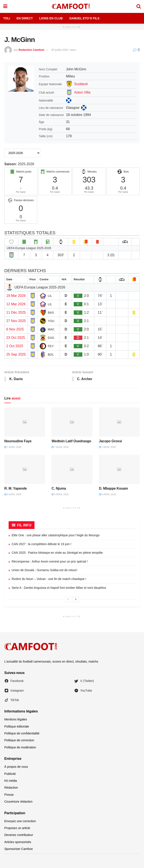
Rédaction (11, 788)
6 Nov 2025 (15, 329)
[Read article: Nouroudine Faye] (25, 422)
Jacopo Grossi (110, 441)
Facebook (14, 681)
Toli (7, 18)
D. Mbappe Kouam (113, 488)
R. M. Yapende (16, 488)
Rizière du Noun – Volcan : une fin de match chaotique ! (49, 579)
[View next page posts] (76, 600)
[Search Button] (139, 6)
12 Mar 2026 (16, 304)
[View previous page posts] (68, 600)
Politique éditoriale (17, 726)
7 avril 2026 (13, 447)
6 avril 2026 (13, 495)
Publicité (10, 774)
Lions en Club (51, 18)
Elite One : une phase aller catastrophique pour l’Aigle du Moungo (56, 535)
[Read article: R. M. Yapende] (25, 469)
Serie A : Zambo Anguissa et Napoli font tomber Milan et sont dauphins (59, 588)
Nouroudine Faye (18, 441)
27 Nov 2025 (16, 321)
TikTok (12, 700)
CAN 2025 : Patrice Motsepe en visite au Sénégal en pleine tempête (57, 553)
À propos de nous (16, 767)
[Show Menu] (5, 6)
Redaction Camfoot (31, 50)
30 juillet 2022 (60, 50)
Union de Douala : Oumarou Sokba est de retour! (44, 570)
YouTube (83, 691)
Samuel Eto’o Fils (84, 18)
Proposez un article (17, 828)
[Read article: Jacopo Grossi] (119, 422)
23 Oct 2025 (16, 338)
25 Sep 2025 (16, 354)
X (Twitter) (84, 681)
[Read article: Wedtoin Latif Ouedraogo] (72, 422)
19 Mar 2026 (16, 296)
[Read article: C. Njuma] (72, 469)
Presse (9, 795)
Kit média (11, 781)
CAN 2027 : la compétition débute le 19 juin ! (41, 544)
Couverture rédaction (18, 802)
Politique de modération (20, 747)
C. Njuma (59, 488)
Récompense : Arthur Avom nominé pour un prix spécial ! (50, 561)
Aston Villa (82, 92)
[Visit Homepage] (72, 6)
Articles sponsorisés (18, 842)
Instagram (14, 691)
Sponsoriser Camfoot (19, 849)
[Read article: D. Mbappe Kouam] (119, 469)
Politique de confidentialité (22, 733)
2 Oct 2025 (15, 346)
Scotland (81, 84)
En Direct (25, 18)
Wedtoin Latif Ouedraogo (71, 441)
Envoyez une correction (20, 821)
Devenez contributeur (19, 835)
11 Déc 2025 (16, 312)
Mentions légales (16, 720)
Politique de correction (19, 740)
